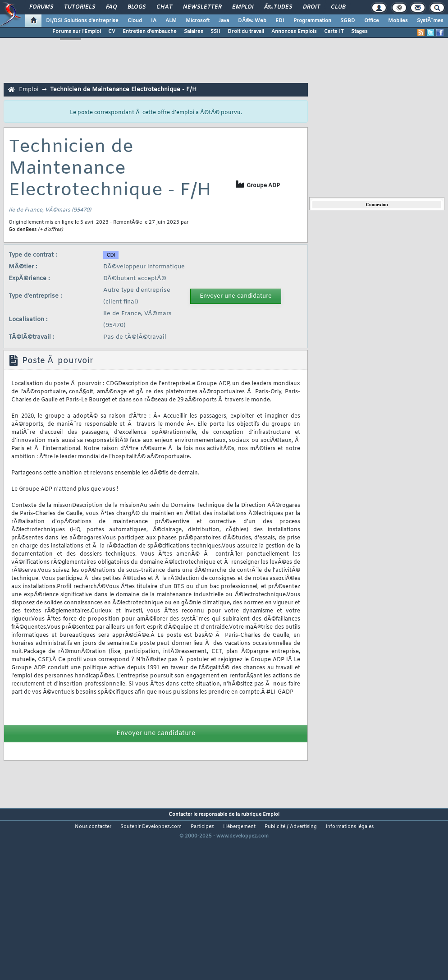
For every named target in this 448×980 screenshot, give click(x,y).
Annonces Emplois (294, 32)
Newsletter (202, 7)
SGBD (348, 21)
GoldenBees (23, 230)
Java (224, 21)
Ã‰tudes (278, 7)
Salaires (194, 32)
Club (338, 7)
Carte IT (334, 32)
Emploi (243, 7)
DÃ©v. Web (252, 21)
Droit (311, 7)
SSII (215, 32)
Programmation (312, 21)
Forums (41, 7)
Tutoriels (80, 7)
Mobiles (398, 21)
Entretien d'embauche (150, 32)
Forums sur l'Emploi (77, 32)
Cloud (135, 21)
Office (372, 21)
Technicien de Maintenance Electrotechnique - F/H (123, 90)
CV (112, 32)
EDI (280, 21)
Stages (359, 32)
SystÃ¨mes (430, 21)
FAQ (111, 7)
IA (154, 21)
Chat (164, 7)
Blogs (137, 7)
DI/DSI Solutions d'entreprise (82, 21)
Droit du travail (246, 32)
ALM (171, 21)
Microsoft (198, 21)
